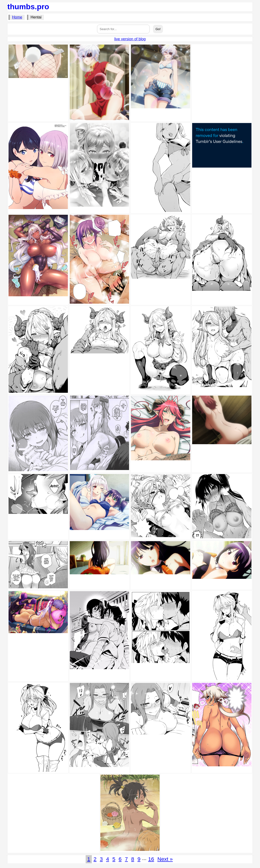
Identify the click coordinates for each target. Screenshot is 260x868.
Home (17, 17)
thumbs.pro (28, 7)
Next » (165, 859)
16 (151, 859)
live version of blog (130, 39)
